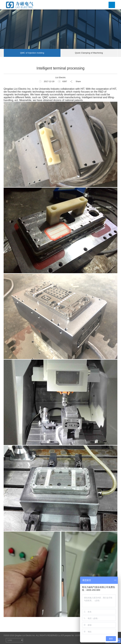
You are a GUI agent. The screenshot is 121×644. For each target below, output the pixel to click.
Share (78, 81)
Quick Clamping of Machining (89, 53)
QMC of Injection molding (32, 53)
